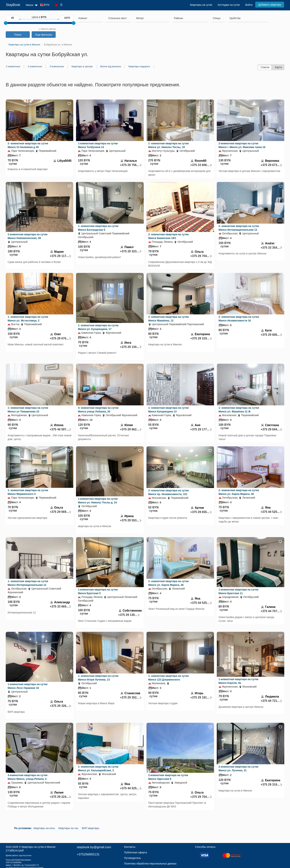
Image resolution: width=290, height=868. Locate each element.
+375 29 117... (61, 256)
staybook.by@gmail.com (94, 847)
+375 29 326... (61, 706)
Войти (249, 5)
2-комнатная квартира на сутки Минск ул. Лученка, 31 (238, 769)
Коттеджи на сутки (229, 5)
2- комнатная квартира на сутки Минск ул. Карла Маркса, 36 (239, 492)
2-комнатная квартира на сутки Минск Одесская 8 (168, 777)
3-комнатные (57, 66)
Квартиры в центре (82, 66)
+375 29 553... (131, 520)
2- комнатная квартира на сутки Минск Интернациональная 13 (239, 228)
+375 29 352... (131, 697)
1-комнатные (13, 66)
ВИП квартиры (91, 828)
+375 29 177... (201, 429)
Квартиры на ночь (44, 828)
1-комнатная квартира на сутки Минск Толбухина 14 (98, 145)
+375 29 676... (61, 338)
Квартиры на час (68, 828)
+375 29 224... (61, 797)
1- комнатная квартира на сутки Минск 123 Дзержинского (169, 678)
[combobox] (90, 19)
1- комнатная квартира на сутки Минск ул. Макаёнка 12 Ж (239, 410)
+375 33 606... (201, 165)
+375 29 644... (272, 429)
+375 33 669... (61, 606)
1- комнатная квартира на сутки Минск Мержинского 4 (28, 492)
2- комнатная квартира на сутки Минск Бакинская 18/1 (169, 236)
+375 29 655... (201, 512)
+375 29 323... (131, 251)
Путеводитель (133, 858)
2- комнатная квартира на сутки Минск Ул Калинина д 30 (28, 145)
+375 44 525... (272, 512)
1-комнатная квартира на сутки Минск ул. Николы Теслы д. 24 (98, 501)
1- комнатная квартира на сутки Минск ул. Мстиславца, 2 (28, 319)
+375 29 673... (272, 165)
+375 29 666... (272, 335)
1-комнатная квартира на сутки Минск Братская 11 (238, 591)
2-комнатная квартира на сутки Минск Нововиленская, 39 (27, 236)
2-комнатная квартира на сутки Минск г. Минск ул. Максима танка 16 (242, 145)
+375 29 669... (61, 512)
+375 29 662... (131, 429)
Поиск (18, 35)
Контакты (130, 847)
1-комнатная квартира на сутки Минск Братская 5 (98, 591)
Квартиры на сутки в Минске (38, 847)
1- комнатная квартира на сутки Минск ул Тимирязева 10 (28, 410)
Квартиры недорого (139, 66)
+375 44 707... (272, 611)
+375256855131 (88, 854)
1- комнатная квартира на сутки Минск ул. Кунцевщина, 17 (98, 327)
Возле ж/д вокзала (111, 66)
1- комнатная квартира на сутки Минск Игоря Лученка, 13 (98, 678)
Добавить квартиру (270, 5)
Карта (278, 67)
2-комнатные (35, 66)
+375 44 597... (61, 429)
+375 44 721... (272, 701)
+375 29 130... (131, 347)
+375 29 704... (201, 256)
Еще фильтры (44, 35)
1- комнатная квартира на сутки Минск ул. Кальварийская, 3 (98, 769)
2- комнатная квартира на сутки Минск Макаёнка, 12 (169, 319)
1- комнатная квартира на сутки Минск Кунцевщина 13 (169, 410)
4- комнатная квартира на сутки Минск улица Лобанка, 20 (98, 410)
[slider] (6, 23)
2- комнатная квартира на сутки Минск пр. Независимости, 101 (169, 492)
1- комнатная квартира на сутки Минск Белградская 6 (98, 228)
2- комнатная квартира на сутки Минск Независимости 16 (239, 319)
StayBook (13, 5)
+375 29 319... (201, 338)
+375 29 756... (131, 165)
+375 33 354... (272, 248)
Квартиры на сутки (201, 5)
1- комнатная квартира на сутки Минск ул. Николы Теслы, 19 (169, 145)
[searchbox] (90, 18)
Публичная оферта (136, 852)
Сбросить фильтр (47, 29)
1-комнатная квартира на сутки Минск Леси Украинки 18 (27, 686)
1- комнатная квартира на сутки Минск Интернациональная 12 (28, 583)
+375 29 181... (201, 697)
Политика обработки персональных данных (150, 864)
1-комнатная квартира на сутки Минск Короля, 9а (238, 681)
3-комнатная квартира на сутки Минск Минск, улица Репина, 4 (27, 777)
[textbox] (118, 18)
